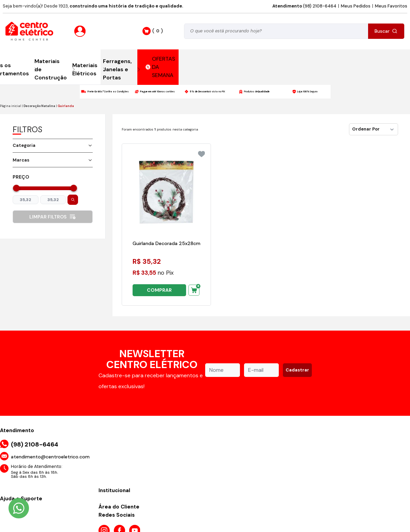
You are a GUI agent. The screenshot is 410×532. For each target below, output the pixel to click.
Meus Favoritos (391, 6)
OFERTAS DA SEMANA (161, 67)
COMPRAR (159, 290)
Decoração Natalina (39, 106)
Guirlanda (66, 106)
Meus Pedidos (356, 6)
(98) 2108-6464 (304, 6)
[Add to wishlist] (202, 154)
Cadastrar (297, 370)
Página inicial (11, 106)
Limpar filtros (53, 217)
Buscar (386, 31)
